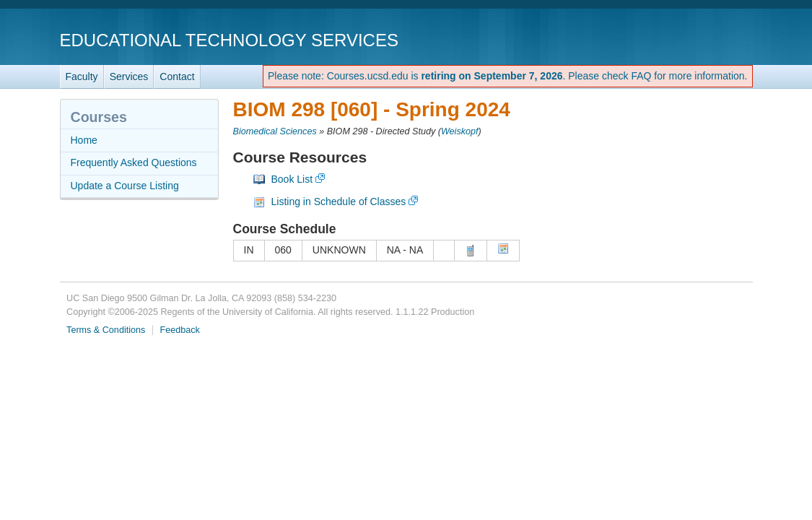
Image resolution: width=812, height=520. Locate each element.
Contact (177, 77)
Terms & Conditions (106, 330)
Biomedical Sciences (275, 131)
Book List (292, 179)
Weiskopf (460, 131)
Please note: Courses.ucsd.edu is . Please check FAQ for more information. (508, 76)
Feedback (180, 330)
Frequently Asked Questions (134, 162)
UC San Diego (670, 39)
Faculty (82, 77)
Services (129, 77)
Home (84, 140)
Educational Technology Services (229, 40)
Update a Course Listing (125, 186)
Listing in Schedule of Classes (339, 201)
